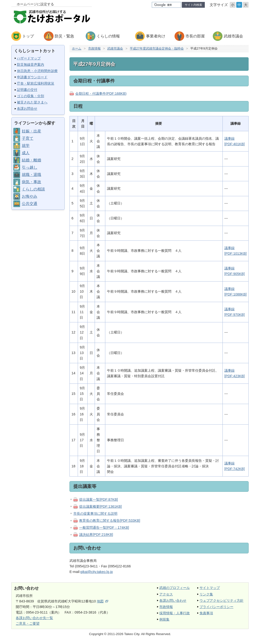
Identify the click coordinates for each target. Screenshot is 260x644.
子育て (28, 138)
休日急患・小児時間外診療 (37, 71)
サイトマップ (210, 588)
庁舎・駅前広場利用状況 (36, 83)
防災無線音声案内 (31, 65)
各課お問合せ (27, 109)
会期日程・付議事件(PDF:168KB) (101, 94)
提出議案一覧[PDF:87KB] (99, 499)
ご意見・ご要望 (28, 623)
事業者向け (156, 36)
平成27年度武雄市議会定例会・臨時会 (157, 48)
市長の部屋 (195, 36)
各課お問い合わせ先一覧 (34, 618)
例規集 (164, 619)
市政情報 (94, 48)
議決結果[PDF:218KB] (96, 535)
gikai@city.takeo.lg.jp (97, 572)
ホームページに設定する (35, 4)
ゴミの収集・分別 (31, 96)
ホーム (77, 48)
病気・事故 (31, 182)
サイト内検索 (193, 5)
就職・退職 (31, 175)
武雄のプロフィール (175, 588)
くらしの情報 (108, 36)
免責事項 (206, 613)
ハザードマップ (29, 58)
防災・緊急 (64, 36)
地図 (103, 601)
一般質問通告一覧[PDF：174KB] (104, 528)
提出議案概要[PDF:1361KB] (100, 507)
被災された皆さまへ (32, 102)
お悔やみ (30, 196)
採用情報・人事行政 (175, 613)
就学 (26, 146)
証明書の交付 (27, 90)
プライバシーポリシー (216, 607)
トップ (28, 36)
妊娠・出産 (31, 131)
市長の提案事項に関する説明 (95, 514)
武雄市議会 (233, 36)
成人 (26, 153)
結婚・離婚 (31, 160)
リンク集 (206, 594)
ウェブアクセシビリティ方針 (222, 601)
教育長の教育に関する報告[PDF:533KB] (110, 521)
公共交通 (30, 204)
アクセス (166, 594)
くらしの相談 (33, 189)
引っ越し (30, 167)
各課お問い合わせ (173, 601)
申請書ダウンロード (32, 77)
